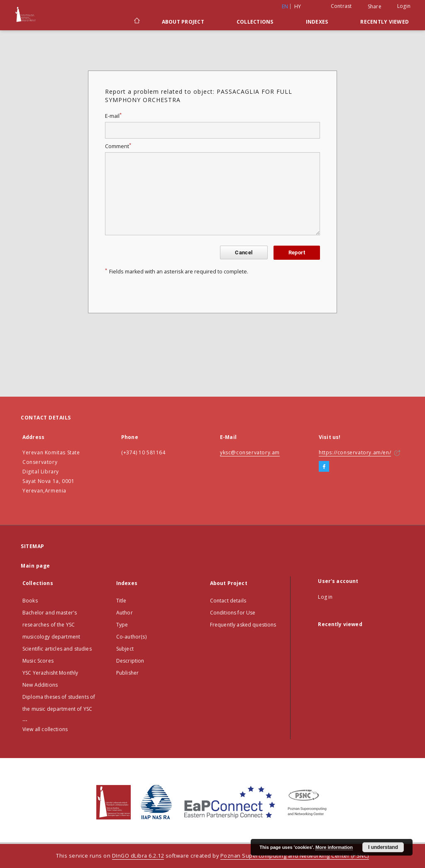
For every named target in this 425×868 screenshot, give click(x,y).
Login (404, 6)
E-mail (113, 116)
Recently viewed (385, 22)
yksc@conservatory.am (250, 452)
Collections (255, 22)
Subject (125, 649)
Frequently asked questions (243, 625)
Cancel (244, 252)
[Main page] (136, 22)
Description (130, 661)
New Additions (40, 685)
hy (298, 6)
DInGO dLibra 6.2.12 (138, 856)
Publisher (127, 673)
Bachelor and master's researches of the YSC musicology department (51, 625)
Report (297, 252)
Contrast (341, 6)
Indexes (317, 22)
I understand (383, 847)
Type (122, 625)
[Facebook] (324, 467)
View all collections (45, 729)
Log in (325, 597)
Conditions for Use (233, 613)
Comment (118, 146)
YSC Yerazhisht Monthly (50, 673)
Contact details (228, 601)
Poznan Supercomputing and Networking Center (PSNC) (295, 856)
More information (334, 847)
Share (375, 7)
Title (121, 601)
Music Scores (38, 661)
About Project (183, 22)
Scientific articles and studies (57, 649)
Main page (35, 566)
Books (30, 601)
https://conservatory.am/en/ (355, 452)
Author (125, 613)
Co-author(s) (131, 637)
